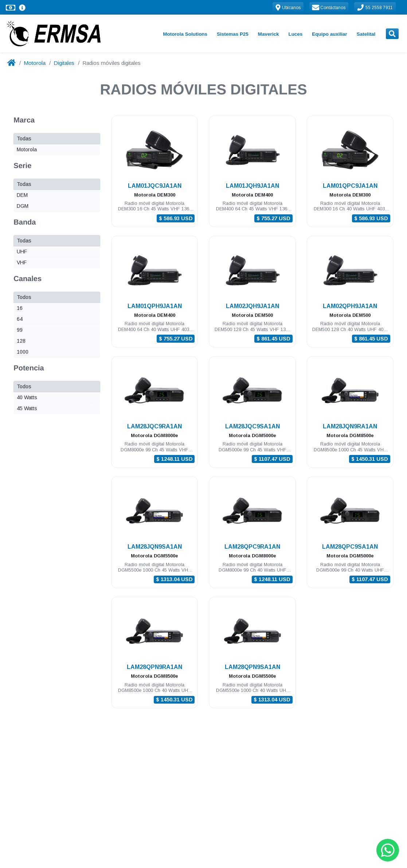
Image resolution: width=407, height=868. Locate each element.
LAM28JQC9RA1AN (154, 426)
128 (21, 341)
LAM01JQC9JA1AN (155, 186)
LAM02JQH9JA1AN (253, 306)
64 (20, 319)
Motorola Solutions (185, 34)
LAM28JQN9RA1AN (350, 426)
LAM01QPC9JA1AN (350, 186)
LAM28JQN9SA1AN (155, 547)
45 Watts (27, 408)
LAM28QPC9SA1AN (350, 547)
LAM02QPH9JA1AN (350, 306)
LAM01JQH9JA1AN (253, 186)
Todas (24, 139)
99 (20, 330)
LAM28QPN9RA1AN (154, 667)
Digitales (64, 63)
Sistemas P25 (233, 34)
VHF (22, 262)
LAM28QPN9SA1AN (253, 667)
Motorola (35, 63)
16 (20, 308)
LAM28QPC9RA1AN (252, 547)
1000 (23, 352)
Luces (295, 34)
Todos (24, 297)
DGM (23, 206)
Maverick (269, 34)
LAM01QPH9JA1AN (155, 306)
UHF (22, 252)
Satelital (366, 34)
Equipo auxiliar (329, 34)
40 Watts (27, 397)
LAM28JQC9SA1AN (253, 426)
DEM (22, 195)
